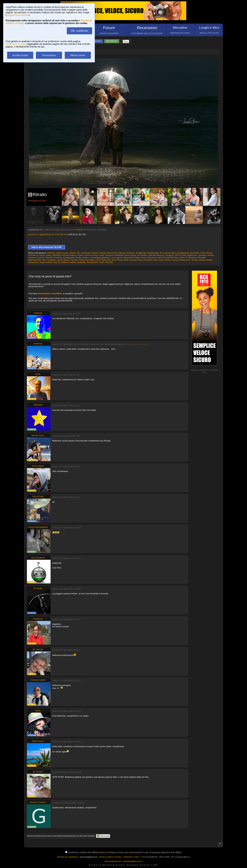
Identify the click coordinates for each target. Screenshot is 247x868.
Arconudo (38, 588)
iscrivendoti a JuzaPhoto (50, 294)
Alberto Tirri (75, 253)
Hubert (85, 258)
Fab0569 (56, 255)
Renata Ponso (136, 260)
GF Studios (142, 255)
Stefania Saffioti (68, 262)
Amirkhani (130, 253)
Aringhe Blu (141, 253)
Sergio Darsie (46, 262)
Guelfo (78, 258)
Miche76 (161, 258)
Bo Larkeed (165, 253)
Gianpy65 (170, 255)
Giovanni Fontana (54, 258)
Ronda (195, 260)
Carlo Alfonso (206, 253)
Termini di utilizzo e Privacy (110, 857)
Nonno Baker (63, 260)
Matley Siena (140, 258)
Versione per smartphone (67, 857)
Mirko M (183, 258)
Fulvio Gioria (130, 255)
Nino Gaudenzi (49, 260)
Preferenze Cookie (15, 44)
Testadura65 (92, 262)
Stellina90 (81, 262)
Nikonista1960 (35, 260)
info (205, 372)
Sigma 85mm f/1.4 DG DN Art (53, 234)
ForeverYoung (91, 255)
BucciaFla (195, 253)
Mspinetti (201, 258)
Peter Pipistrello (103, 260)
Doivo (42, 255)
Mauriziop (152, 258)
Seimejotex (33, 262)
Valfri (101, 262)
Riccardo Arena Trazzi (154, 260)
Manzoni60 (129, 258)
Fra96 (101, 255)
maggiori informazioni (18, 15)
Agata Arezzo (62, 253)
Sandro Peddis (206, 260)
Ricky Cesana (171, 260)
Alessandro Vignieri (90, 253)
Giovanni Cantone (36, 258)
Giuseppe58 (69, 258)
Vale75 (80, 230)
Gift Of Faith (181, 255)
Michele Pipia (173, 258)
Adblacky (51, 253)
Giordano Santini (206, 255)
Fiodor (80, 255)
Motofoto (192, 258)
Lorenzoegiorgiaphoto (100, 258)
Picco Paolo (117, 260)
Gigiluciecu (192, 255)
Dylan (48, 255)
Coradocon (33, 255)
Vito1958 (109, 262)
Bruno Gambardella (180, 253)
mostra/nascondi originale (138, 344)
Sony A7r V (33, 234)
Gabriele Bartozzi (156, 255)
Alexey (121, 253)
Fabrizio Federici (69, 255)
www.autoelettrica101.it (133, 861)
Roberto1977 (185, 260)
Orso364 (74, 260)
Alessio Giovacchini (109, 253)
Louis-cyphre (116, 258)
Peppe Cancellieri (87, 260)
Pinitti (126, 260)
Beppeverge (153, 253)
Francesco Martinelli (114, 255)
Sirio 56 (56, 262)
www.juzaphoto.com (113, 861)
